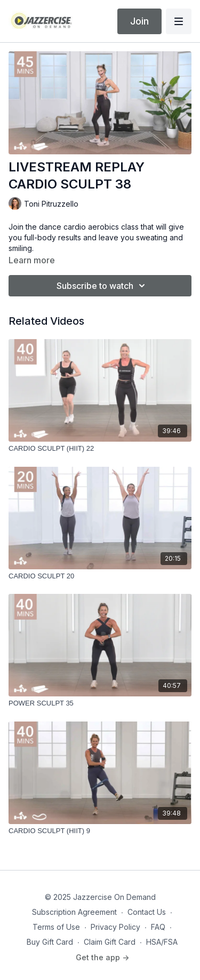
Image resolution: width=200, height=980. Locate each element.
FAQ (158, 927)
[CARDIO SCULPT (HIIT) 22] (100, 449)
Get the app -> (102, 957)
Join (139, 21)
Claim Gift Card (110, 942)
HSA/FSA (162, 942)
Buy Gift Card (50, 942)
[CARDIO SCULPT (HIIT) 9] (100, 831)
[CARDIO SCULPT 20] (100, 576)
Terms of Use (56, 927)
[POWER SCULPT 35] (100, 703)
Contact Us (147, 912)
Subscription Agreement (74, 912)
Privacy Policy (115, 927)
